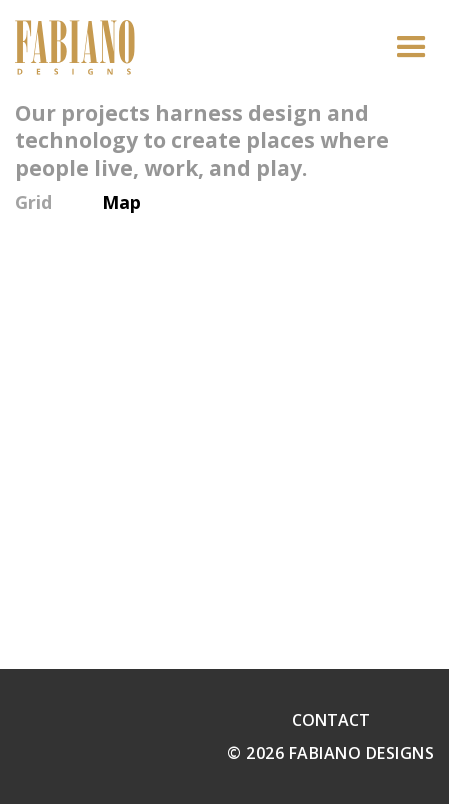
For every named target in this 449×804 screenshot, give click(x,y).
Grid (33, 203)
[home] (75, 47)
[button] (411, 47)
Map (121, 203)
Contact (331, 720)
